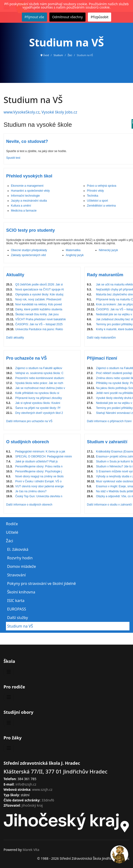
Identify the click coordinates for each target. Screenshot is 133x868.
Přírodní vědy (95, 191)
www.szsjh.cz (42, 789)
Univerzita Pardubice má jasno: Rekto (39, 329)
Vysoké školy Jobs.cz (59, 112)
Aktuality (15, 275)
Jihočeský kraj (32, 805)
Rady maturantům (105, 275)
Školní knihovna (21, 592)
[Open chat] (119, 854)
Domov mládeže (21, 566)
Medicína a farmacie (24, 211)
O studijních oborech (28, 442)
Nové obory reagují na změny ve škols (39, 476)
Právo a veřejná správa (102, 186)
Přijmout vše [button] (34, 17)
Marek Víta (31, 850)
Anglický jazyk (75, 255)
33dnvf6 (48, 800)
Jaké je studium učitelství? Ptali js (36, 461)
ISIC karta (16, 601)
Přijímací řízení (102, 358)
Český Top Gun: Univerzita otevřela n (39, 496)
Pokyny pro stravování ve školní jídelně (41, 583)
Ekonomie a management (27, 186)
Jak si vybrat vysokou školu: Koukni (38, 403)
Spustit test (13, 158)
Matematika (73, 250)
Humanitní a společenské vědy (30, 191)
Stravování (16, 575)
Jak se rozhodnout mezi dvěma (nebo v (40, 388)
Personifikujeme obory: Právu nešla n (39, 466)
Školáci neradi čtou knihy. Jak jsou (37, 314)
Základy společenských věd (28, 255)
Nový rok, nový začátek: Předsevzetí (38, 299)
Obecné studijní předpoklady (29, 250)
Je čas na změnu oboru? (31, 491)
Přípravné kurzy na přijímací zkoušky (38, 398)
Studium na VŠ (20, 626)
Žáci (9, 541)
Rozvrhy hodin (20, 558)
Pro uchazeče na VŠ (26, 358)
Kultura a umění (21, 206)
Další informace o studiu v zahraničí (109, 505)
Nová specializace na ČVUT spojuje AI (40, 289)
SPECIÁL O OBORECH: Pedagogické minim (43, 457)
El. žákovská (18, 549)
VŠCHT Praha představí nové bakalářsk (40, 319)
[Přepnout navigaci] (9, 672)
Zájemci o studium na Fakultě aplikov (39, 368)
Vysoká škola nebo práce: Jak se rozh (39, 383)
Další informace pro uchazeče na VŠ (29, 421)
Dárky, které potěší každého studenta (39, 309)
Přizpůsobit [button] (100, 17)
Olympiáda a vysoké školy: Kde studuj (39, 294)
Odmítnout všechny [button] (68, 17)
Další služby (18, 618)
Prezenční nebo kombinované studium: (40, 378)
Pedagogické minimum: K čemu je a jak (40, 452)
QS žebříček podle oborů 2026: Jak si (39, 285)
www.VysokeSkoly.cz (21, 112)
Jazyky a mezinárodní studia (29, 201)
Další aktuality (15, 338)
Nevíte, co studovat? (27, 141)
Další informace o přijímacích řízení (109, 421)
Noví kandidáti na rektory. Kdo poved (38, 304)
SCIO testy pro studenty (31, 230)
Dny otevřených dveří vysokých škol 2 (39, 413)
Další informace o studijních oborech (29, 505)
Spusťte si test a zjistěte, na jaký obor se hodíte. (36, 151)
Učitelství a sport (97, 201)
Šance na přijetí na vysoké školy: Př (38, 408)
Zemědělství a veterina (101, 206)
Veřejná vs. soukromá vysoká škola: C (39, 373)
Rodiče (12, 524)
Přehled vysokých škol (29, 176)
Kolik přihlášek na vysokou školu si (37, 393)
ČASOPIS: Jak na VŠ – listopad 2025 (39, 324)
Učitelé (12, 532)
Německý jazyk (108, 250)
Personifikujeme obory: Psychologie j (38, 471)
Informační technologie (25, 196)
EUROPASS (17, 609)
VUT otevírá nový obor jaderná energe (39, 486)
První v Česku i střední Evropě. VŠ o (38, 481)
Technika (93, 196)
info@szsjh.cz (26, 784)
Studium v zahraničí (107, 442)
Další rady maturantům (101, 338)
